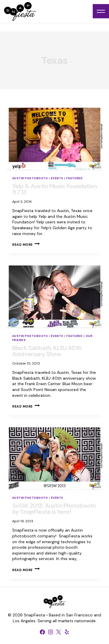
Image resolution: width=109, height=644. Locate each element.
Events (57, 178)
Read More (26, 245)
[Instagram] (51, 632)
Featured (74, 178)
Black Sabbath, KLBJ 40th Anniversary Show (47, 351)
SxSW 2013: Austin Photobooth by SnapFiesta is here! (54, 509)
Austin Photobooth (30, 178)
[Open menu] (101, 11)
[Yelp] (67, 632)
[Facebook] (42, 632)
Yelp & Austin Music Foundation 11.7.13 (54, 189)
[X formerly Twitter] (59, 632)
